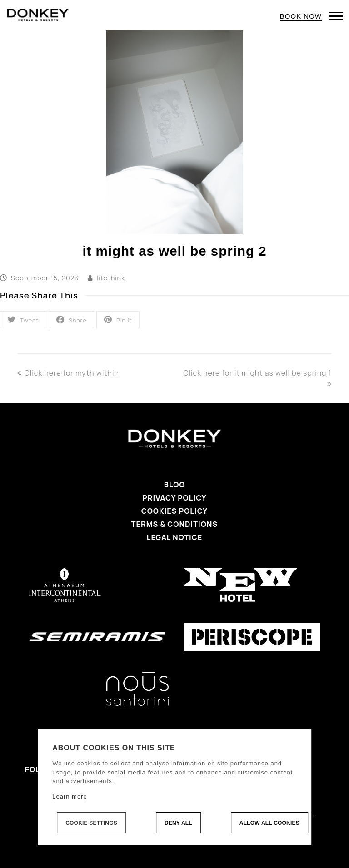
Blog (175, 485)
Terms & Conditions (174, 524)
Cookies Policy (174, 511)
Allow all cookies (269, 823)
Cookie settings (91, 823)
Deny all (178, 823)
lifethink (111, 278)
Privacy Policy (174, 498)
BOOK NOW (301, 16)
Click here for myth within (68, 373)
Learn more (70, 796)
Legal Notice (174, 537)
